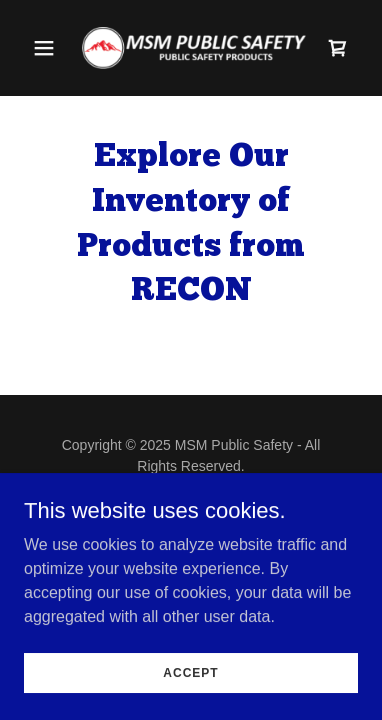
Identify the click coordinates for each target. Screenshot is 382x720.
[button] (49, 48)
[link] (191, 48)
